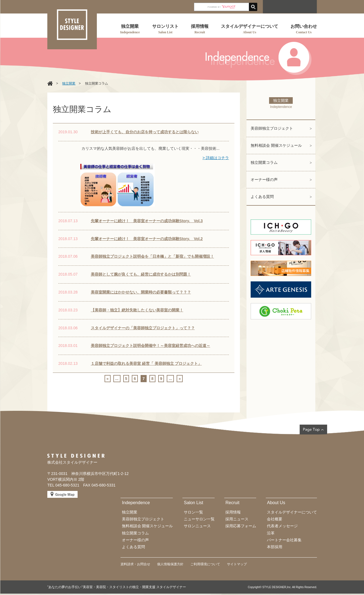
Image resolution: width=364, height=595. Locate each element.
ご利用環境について (205, 564)
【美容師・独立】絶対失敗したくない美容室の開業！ (137, 310)
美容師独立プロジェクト (272, 128)
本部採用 (275, 547)
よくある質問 (262, 197)
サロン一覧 (193, 512)
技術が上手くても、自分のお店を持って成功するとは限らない (145, 132)
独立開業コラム (264, 162)
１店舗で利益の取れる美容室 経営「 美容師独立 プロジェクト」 (146, 363)
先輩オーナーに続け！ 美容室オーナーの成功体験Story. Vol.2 (147, 239)
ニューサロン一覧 (199, 519)
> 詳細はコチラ (216, 158)
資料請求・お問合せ (135, 564)
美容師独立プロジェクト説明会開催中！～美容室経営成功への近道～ (150, 346)
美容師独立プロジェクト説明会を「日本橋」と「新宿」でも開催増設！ (152, 256)
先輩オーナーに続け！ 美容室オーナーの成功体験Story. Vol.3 (147, 221)
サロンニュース (197, 526)
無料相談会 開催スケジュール (276, 145)
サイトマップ (237, 564)
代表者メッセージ (282, 526)
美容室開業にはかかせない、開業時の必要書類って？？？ (141, 292)
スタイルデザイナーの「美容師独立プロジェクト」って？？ (143, 328)
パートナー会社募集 (284, 540)
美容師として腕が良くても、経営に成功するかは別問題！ (141, 274)
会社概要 (275, 519)
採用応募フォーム (241, 526)
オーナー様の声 (264, 180)
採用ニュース (237, 519)
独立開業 (130, 512)
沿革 (271, 533)
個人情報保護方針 (170, 564)
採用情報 (233, 512)
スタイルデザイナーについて (292, 512)
